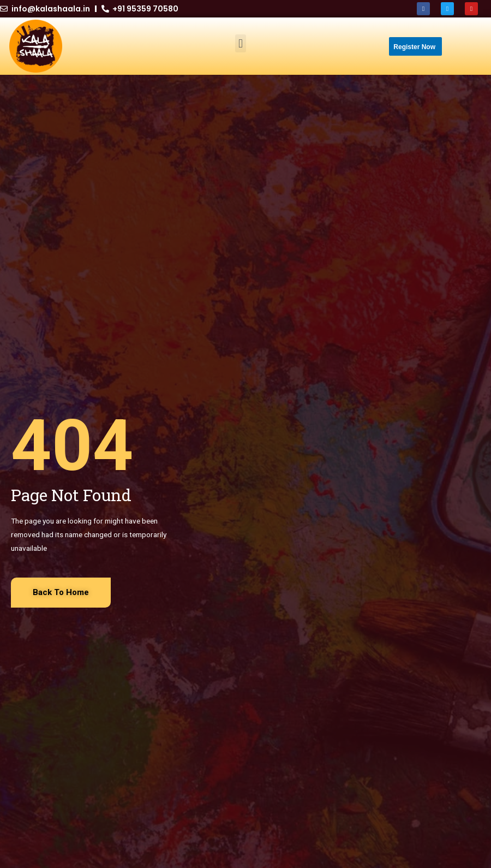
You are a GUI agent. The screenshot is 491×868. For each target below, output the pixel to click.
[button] (240, 43)
